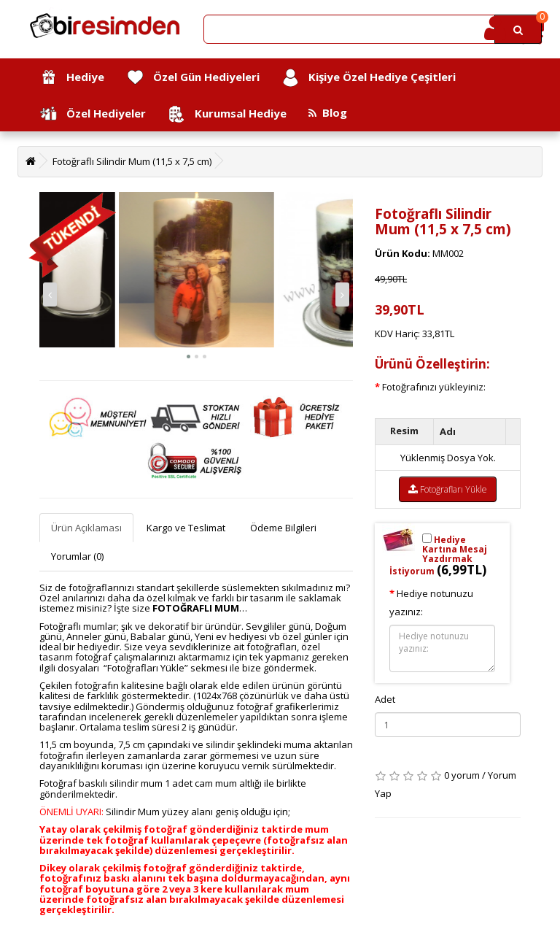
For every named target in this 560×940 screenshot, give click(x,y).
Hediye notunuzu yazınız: (431, 602)
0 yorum (462, 775)
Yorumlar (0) (77, 556)
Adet (385, 699)
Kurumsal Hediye (227, 114)
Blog (328, 112)
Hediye (72, 78)
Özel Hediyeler (93, 114)
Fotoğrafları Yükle (448, 489)
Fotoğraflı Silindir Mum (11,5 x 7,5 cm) (132, 161)
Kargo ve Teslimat (186, 528)
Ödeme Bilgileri (283, 528)
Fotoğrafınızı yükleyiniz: (434, 387)
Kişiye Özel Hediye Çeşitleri (369, 78)
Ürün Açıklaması (86, 528)
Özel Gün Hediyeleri (193, 78)
